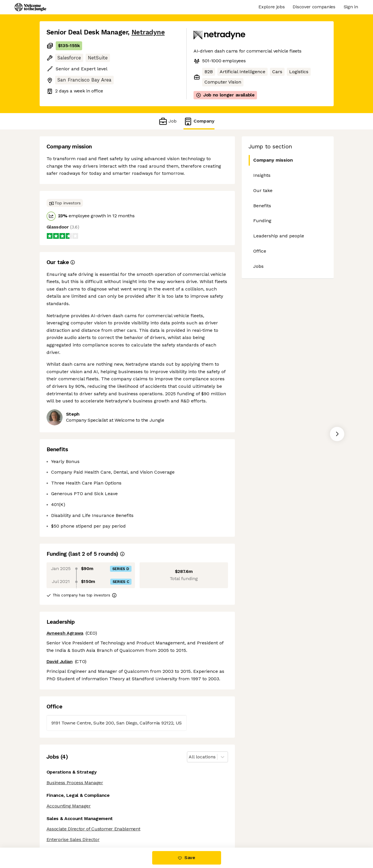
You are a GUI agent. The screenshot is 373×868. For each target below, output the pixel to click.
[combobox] (189, 757)
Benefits (262, 206)
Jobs (258, 266)
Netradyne (148, 32)
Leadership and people (279, 236)
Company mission (271, 160)
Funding (262, 221)
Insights (262, 175)
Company (199, 121)
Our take (263, 190)
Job (168, 121)
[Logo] (30, 7)
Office (260, 251)
